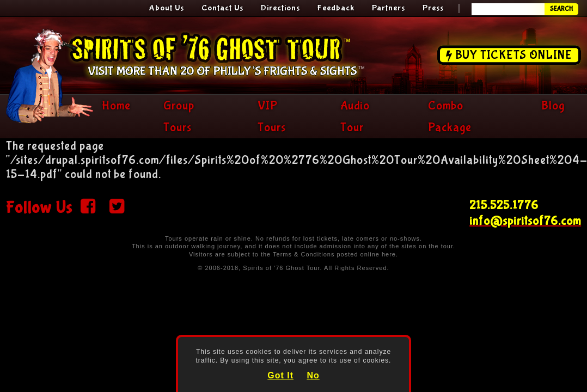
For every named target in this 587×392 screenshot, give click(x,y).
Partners (389, 8)
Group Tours (179, 117)
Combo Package (450, 117)
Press (433, 8)
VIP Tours (272, 117)
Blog (553, 106)
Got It (280, 375)
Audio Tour (355, 117)
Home (116, 106)
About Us (167, 8)
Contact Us (222, 8)
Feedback (336, 8)
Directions (280, 8)
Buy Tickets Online (514, 55)
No (313, 375)
